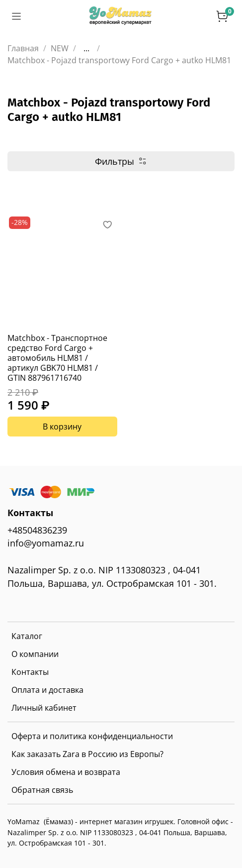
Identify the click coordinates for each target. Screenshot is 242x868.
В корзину (62, 427)
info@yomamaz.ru (46, 543)
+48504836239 (37, 530)
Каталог (27, 636)
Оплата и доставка (47, 690)
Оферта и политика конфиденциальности (92, 736)
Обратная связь (42, 790)
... (86, 48)
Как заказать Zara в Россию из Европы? (87, 754)
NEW (60, 48)
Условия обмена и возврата (66, 772)
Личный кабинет (44, 708)
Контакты (30, 672)
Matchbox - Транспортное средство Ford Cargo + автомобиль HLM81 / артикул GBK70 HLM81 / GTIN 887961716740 (57, 358)
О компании (35, 654)
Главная (23, 48)
